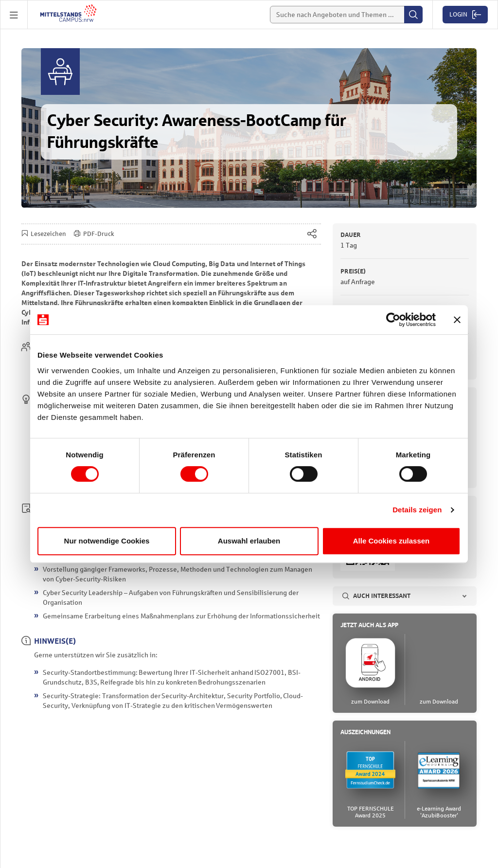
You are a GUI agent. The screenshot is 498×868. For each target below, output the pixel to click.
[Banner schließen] (457, 320)
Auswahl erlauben (249, 541)
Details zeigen (417, 510)
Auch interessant (376, 597)
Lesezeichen (44, 235)
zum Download (370, 702)
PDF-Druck (94, 235)
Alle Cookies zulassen (391, 541)
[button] (14, 15)
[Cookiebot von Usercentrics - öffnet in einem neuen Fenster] (393, 320)
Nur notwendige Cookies (107, 541)
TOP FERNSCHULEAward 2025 (371, 813)
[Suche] (346, 15)
